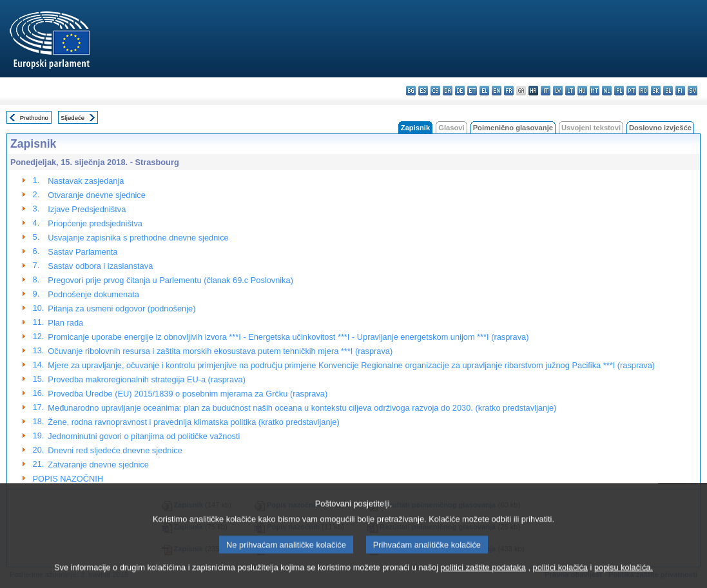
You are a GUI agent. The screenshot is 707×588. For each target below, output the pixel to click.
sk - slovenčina (656, 91)
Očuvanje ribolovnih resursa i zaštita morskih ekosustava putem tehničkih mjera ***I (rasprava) (220, 351)
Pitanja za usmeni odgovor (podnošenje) (121, 309)
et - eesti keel (472, 91)
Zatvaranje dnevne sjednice (98, 465)
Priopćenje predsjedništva (95, 223)
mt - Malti (595, 91)
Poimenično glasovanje (513, 128)
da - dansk (448, 91)
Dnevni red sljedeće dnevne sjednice (115, 450)
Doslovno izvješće (660, 128)
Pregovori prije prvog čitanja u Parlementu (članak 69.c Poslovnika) (170, 280)
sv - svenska (692, 91)
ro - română (644, 91)
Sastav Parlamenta (82, 252)
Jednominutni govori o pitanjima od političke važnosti (144, 436)
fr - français (509, 91)
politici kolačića (560, 580)
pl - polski (619, 91)
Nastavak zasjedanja (86, 181)
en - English (497, 91)
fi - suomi (680, 91)
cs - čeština (435, 91)
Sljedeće (73, 118)
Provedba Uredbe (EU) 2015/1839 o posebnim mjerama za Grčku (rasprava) (188, 394)
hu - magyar (582, 91)
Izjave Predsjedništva (87, 209)
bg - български (411, 91)
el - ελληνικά (484, 91)
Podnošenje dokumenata (93, 294)
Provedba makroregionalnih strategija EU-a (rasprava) (147, 379)
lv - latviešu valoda (558, 91)
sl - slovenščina (668, 91)
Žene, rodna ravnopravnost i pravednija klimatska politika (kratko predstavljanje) (193, 422)
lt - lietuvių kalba (570, 91)
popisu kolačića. (624, 580)
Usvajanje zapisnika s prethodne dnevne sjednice (138, 238)
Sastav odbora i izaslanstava (100, 266)
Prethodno (34, 118)
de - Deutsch (460, 91)
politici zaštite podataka (483, 580)
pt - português (631, 91)
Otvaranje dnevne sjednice (97, 195)
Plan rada (65, 323)
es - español (423, 91)
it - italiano (546, 91)
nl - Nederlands (607, 91)
